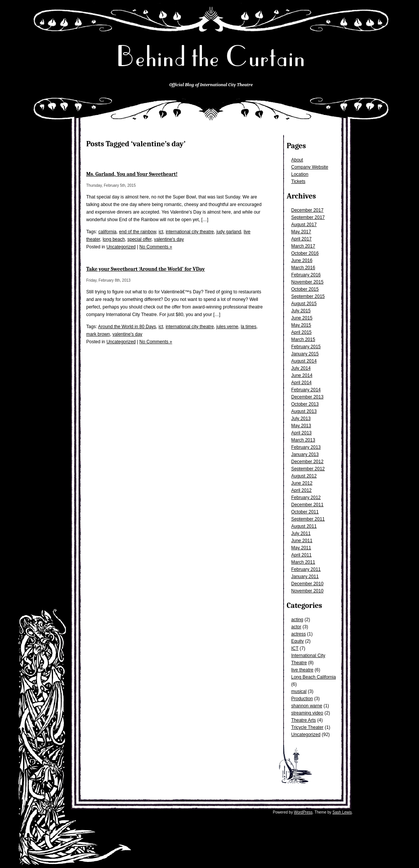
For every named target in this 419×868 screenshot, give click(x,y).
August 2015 (304, 304)
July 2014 (301, 368)
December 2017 (307, 210)
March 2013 (303, 440)
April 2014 (301, 383)
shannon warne (307, 706)
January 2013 (305, 454)
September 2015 (308, 296)
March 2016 (303, 268)
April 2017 (301, 239)
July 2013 (301, 418)
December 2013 (307, 397)
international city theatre (190, 232)
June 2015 (302, 318)
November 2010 (307, 591)
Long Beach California (313, 677)
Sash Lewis (342, 812)
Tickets (298, 181)
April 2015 (301, 332)
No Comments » (156, 247)
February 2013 (306, 447)
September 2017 (308, 217)
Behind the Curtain (211, 57)
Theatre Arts (303, 720)
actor (296, 627)
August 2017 (304, 225)
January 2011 (305, 577)
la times (249, 327)
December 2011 (307, 505)
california (107, 232)
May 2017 (301, 232)
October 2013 (305, 404)
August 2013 (304, 411)
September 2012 (308, 469)
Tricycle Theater (307, 727)
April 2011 (301, 555)
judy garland (229, 232)
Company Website (310, 167)
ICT (295, 648)
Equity (297, 641)
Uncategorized (306, 735)
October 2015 (305, 289)
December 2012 (307, 462)
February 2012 (306, 498)
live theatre (302, 670)
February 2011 (306, 569)
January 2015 (305, 354)
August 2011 (304, 526)
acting (297, 620)
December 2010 (307, 584)
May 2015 (301, 325)
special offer (140, 239)
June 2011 (302, 541)
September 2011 (308, 519)
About (297, 160)
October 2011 (305, 512)
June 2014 (302, 375)
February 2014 (306, 390)
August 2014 (304, 361)
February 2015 (306, 347)
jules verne (227, 327)
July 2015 (301, 311)
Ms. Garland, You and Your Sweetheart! (132, 174)
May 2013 (301, 426)
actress (299, 634)
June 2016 (302, 260)
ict (161, 232)
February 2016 (306, 275)
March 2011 (303, 562)
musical (299, 691)
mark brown (98, 334)
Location (300, 174)
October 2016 (305, 253)
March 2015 (303, 339)
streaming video (307, 713)
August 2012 (304, 476)
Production (302, 699)
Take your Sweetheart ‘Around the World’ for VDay (146, 269)
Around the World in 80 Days (127, 327)
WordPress (303, 812)
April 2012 (301, 490)
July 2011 (301, 533)
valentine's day (169, 239)
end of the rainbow (138, 232)
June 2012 (302, 483)
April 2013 (301, 433)
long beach (114, 239)
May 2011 (301, 548)
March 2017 (303, 246)
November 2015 (307, 282)
